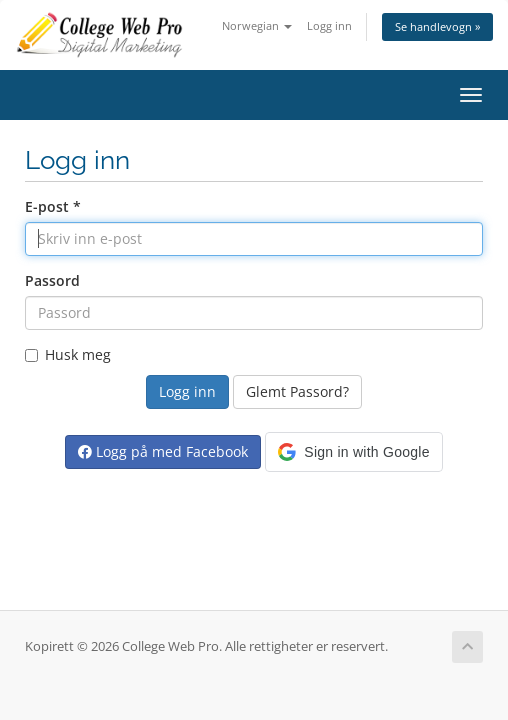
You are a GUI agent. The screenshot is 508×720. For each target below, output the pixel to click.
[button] (353, 452)
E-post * (53, 206)
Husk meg (68, 354)
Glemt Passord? (297, 391)
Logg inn (329, 25)
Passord (52, 280)
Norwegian (257, 25)
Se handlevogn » (437, 26)
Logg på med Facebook (163, 451)
